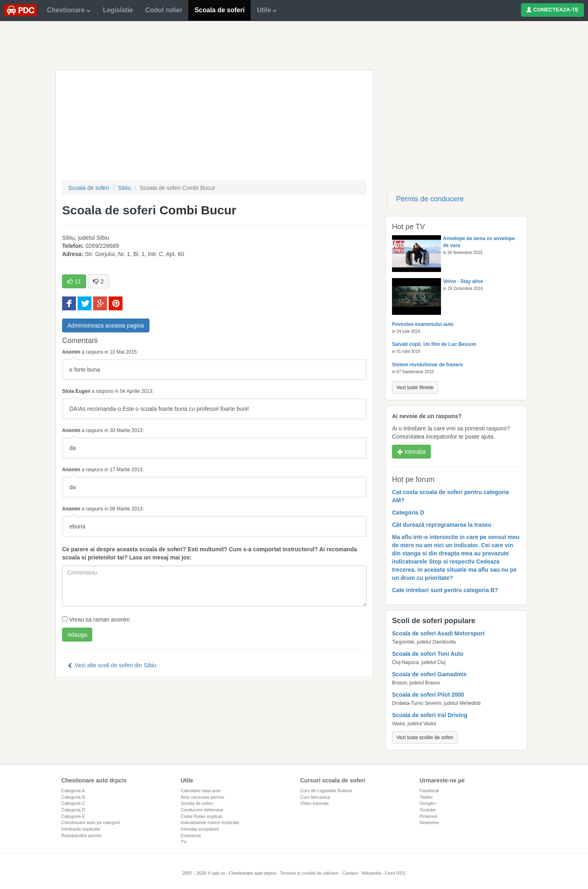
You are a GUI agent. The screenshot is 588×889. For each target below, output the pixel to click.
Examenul (191, 836)
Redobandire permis (81, 836)
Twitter (426, 797)
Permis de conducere (430, 199)
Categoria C (73, 803)
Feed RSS (395, 873)
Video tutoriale (314, 803)
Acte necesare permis (203, 797)
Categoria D (73, 810)
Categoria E (73, 816)
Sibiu (124, 188)
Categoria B (73, 797)
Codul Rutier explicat (202, 816)
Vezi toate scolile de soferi (425, 737)
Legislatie (118, 10)
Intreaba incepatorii (200, 829)
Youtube (428, 810)
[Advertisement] (294, 45)
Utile (267, 10)
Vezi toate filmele (415, 388)
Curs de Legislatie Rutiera (326, 791)
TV (184, 842)
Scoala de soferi (219, 10)
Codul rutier (164, 10)
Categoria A (73, 791)
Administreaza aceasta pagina (106, 325)
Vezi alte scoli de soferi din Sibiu (112, 665)
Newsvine (430, 822)
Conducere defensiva (202, 810)
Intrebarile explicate (81, 829)
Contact (350, 873)
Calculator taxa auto (201, 791)
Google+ (428, 803)
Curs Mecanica (315, 797)
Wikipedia (371, 873)
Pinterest (429, 816)
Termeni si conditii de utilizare (309, 873)
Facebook (430, 791)
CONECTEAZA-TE (552, 10)
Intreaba (411, 452)
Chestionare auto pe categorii (91, 822)
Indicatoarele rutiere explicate (210, 822)
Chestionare (69, 10)
